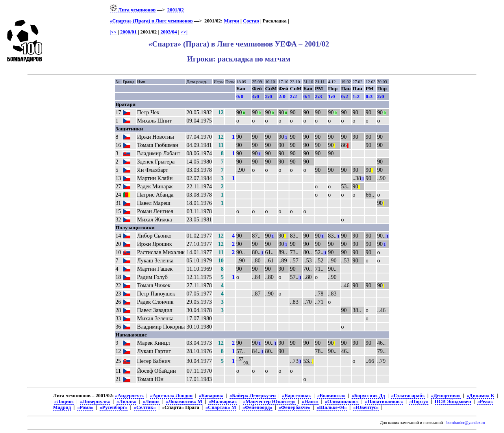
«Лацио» (64, 401)
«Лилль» (127, 401)
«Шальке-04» (332, 407)
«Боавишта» (331, 396)
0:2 (345, 96)
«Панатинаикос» (384, 401)
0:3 (369, 96)
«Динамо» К (480, 396)
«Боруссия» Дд (368, 396)
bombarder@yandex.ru (466, 423)
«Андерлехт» (129, 396)
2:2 (293, 96)
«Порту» (419, 401)
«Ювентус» (366, 407)
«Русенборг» (114, 407)
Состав (251, 21)
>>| (184, 32)
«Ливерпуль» (95, 401)
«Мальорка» (222, 401)
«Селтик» (145, 407)
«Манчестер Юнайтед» (269, 401)
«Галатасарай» (408, 396)
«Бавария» (211, 396)
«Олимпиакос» (342, 401)
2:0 (269, 96)
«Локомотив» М (184, 401)
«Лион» (151, 401)
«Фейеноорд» (257, 407)
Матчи (231, 21)
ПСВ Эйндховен (453, 401)
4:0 (256, 96)
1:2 (356, 96)
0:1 (307, 96)
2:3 (319, 96)
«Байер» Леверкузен (253, 396)
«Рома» (85, 407)
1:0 (332, 96)
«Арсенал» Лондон (171, 396)
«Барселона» (296, 396)
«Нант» (310, 401)
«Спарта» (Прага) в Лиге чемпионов (151, 21)
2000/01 (128, 32)
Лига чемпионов (133, 10)
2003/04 (169, 32)
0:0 (240, 96)
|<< (113, 32)
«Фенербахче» (294, 407)
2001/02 (176, 10)
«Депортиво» (446, 396)
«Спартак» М (221, 407)
